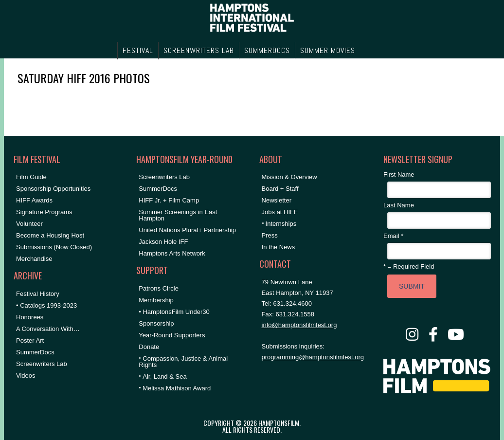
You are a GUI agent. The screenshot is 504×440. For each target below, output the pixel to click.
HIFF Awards (34, 200)
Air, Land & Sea (164, 376)
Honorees (30, 317)
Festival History (38, 294)
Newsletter (277, 200)
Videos (26, 376)
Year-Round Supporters (172, 335)
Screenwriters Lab (42, 364)
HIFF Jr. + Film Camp (169, 200)
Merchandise (34, 259)
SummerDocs (35, 352)
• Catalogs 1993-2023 (46, 305)
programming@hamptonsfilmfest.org (313, 357)
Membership (156, 300)
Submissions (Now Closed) (54, 247)
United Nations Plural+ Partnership (187, 230)
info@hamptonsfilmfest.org (299, 325)
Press (270, 235)
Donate (149, 347)
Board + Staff (280, 189)
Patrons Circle (159, 288)
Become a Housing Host (50, 235)
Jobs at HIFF (280, 212)
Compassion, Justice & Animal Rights (183, 362)
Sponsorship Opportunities (53, 189)
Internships (281, 224)
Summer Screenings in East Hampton (178, 215)
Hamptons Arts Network (172, 253)
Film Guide (31, 177)
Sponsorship (156, 323)
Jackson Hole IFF (163, 242)
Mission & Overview (289, 177)
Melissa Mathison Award (177, 388)
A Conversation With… (48, 329)
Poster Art (30, 340)
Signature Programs (44, 212)
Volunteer (29, 224)
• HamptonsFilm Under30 (174, 312)
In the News (279, 247)
